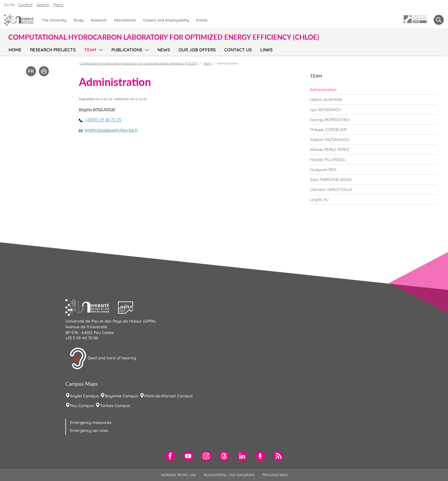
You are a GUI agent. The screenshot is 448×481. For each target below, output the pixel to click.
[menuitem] (373, 90)
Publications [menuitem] (127, 50)
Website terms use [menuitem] (178, 475)
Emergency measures (91, 422)
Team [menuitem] (90, 50)
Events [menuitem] (202, 20)
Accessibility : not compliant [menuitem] (229, 475)
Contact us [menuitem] (238, 50)
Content (25, 5)
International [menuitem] (125, 20)
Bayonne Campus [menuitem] (122, 396)
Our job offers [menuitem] (197, 50)
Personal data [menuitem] (275, 475)
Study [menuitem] (79, 20)
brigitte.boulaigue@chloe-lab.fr (111, 130)
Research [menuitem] (99, 20)
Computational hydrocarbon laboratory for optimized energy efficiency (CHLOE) (138, 63)
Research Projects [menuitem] (53, 50)
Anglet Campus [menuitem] (84, 396)
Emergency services (89, 430)
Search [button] (43, 5)
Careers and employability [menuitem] (166, 20)
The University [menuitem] (54, 20)
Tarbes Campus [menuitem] (115, 406)
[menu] (100, 49)
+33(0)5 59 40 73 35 (103, 120)
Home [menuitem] (15, 50)
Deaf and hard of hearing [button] (103, 359)
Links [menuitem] (266, 50)
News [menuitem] (164, 50)
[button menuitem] (439, 20)
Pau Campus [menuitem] (82, 406)
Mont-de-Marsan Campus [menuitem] (169, 396)
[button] (92, 307)
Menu (58, 5)
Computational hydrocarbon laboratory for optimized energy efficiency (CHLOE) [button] (164, 37)
